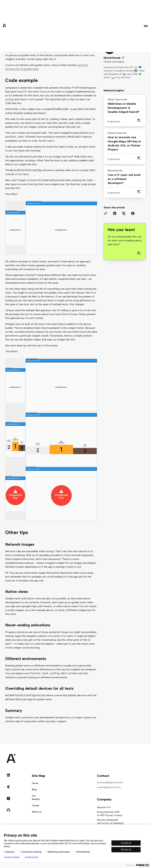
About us (37, 812)
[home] (12, 26)
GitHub (10, 99)
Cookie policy (32, 857)
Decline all (126, 850)
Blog (34, 790)
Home (35, 783)
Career (36, 806)
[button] (146, 26)
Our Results (36, 798)
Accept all (126, 843)
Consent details (12, 857)
